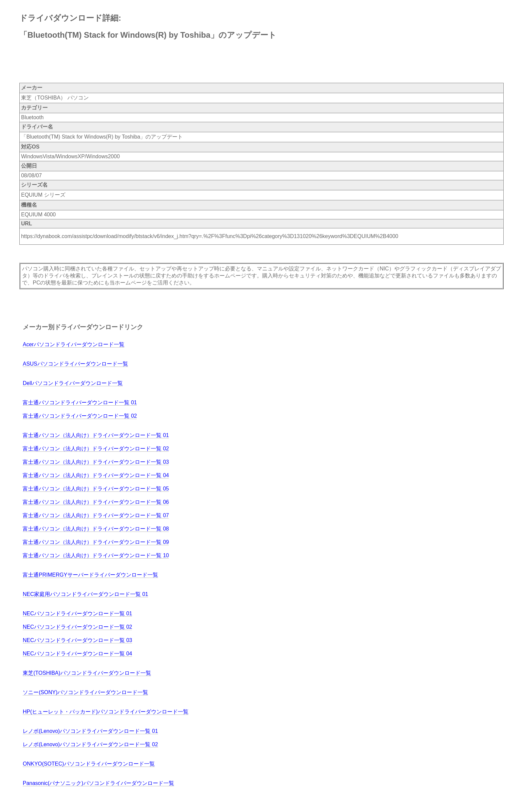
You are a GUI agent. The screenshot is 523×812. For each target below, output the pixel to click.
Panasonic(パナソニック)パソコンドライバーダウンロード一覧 (98, 783)
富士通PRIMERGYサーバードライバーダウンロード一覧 (90, 575)
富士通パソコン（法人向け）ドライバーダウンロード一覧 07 (96, 515)
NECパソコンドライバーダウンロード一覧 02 (77, 627)
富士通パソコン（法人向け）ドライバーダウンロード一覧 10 (96, 555)
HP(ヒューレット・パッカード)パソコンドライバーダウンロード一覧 (106, 712)
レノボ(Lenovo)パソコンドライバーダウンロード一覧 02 (90, 744)
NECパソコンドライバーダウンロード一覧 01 (77, 614)
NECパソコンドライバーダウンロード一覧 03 (77, 640)
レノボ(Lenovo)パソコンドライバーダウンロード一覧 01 (90, 731)
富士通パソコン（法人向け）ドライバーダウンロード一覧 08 (96, 529)
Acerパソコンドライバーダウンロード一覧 (74, 344)
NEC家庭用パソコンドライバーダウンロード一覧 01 (85, 594)
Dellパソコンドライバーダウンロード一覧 (73, 383)
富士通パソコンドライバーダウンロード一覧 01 (80, 402)
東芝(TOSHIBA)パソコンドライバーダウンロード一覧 (87, 673)
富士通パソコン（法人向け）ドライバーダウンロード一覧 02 (96, 449)
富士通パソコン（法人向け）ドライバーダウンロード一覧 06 (96, 502)
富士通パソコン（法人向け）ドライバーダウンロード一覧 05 (96, 489)
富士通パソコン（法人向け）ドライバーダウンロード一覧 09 (96, 542)
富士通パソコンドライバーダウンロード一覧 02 (80, 416)
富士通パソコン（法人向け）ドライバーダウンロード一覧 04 (96, 475)
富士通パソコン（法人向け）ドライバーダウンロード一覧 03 (96, 462)
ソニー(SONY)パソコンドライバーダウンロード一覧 (85, 692)
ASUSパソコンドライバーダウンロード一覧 (75, 364)
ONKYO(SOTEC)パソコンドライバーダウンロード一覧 (89, 764)
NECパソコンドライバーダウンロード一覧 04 (77, 654)
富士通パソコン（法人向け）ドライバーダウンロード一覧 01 (96, 435)
